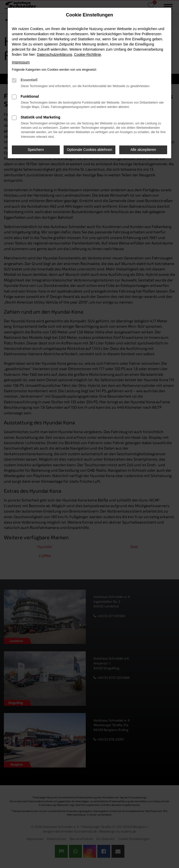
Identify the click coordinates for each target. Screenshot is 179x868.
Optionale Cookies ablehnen (90, 150)
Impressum (21, 62)
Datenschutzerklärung (54, 54)
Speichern (36, 150)
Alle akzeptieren (143, 150)
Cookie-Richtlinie (87, 54)
